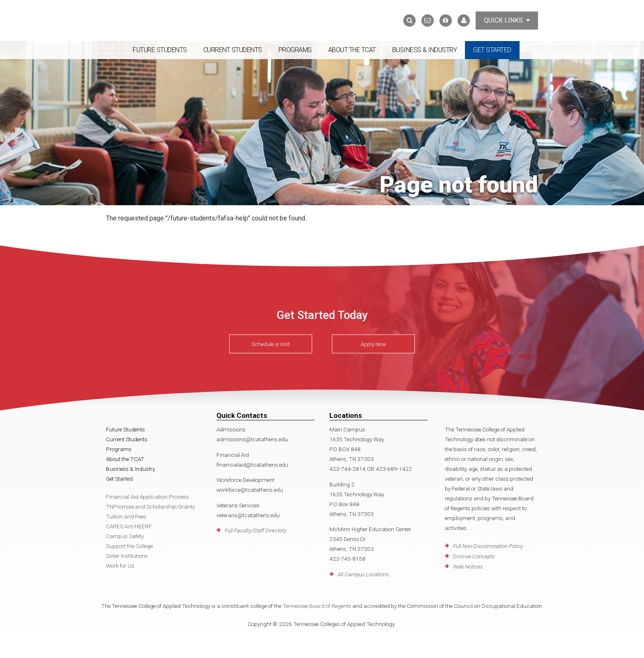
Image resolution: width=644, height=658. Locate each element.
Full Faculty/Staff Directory (255, 530)
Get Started (492, 50)
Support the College (129, 546)
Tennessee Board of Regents (317, 606)
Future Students (160, 50)
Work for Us (120, 566)
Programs (295, 50)
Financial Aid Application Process (147, 497)
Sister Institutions (127, 556)
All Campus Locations (363, 574)
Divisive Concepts (474, 556)
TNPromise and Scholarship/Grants (151, 507)
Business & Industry (425, 50)
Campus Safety (125, 536)
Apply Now (373, 344)
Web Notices (468, 566)
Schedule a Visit (271, 344)
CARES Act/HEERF (129, 526)
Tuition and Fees (126, 516)
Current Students (233, 50)
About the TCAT (352, 50)
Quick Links (507, 20)
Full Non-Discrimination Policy (488, 546)
